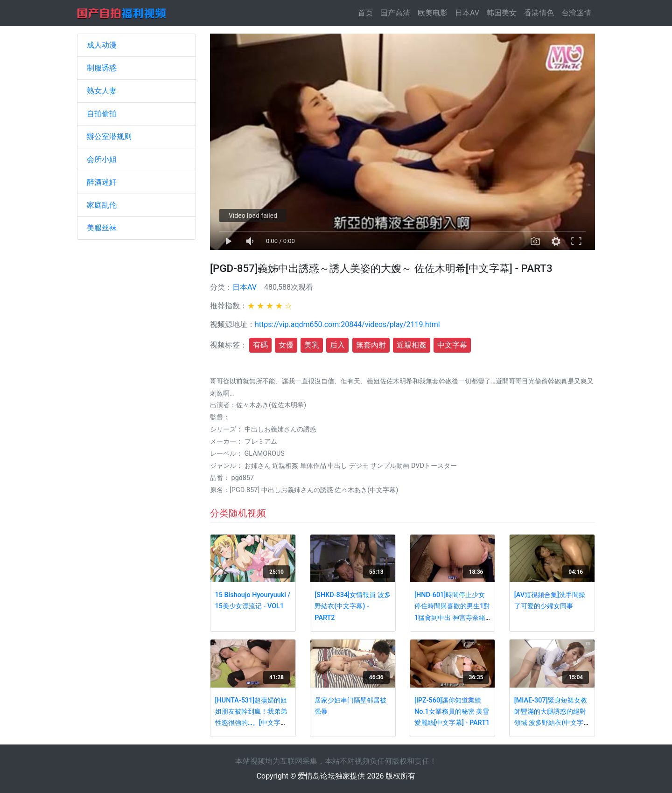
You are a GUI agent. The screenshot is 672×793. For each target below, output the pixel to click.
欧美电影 (433, 13)
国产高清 (395, 13)
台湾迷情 (576, 13)
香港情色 (539, 13)
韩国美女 (502, 13)
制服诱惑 (102, 68)
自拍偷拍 (102, 114)
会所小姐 (102, 159)
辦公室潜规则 (109, 136)
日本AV (467, 13)
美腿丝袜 (102, 228)
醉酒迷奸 (102, 182)
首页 (367, 12)
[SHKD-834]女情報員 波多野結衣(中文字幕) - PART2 (352, 606)
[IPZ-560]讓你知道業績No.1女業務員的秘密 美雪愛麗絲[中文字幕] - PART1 (452, 712)
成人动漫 (102, 45)
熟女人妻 (102, 91)
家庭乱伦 (102, 205)
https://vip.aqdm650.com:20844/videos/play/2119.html (347, 324)
